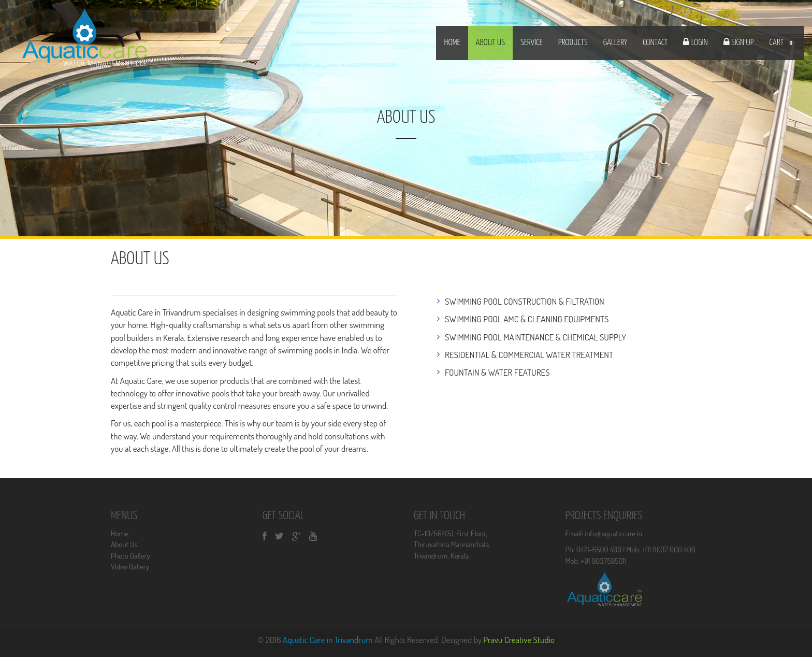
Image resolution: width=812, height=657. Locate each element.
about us (490, 43)
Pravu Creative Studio (519, 640)
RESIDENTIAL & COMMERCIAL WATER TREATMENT (529, 355)
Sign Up (742, 43)
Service (532, 43)
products (573, 43)
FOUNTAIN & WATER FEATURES (497, 372)
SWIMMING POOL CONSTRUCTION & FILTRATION (525, 301)
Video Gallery (130, 567)
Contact (655, 43)
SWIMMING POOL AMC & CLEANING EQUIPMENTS (527, 319)
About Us (124, 544)
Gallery (615, 43)
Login (698, 43)
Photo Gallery (130, 556)
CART (783, 44)
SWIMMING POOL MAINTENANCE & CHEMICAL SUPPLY (535, 337)
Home (452, 43)
